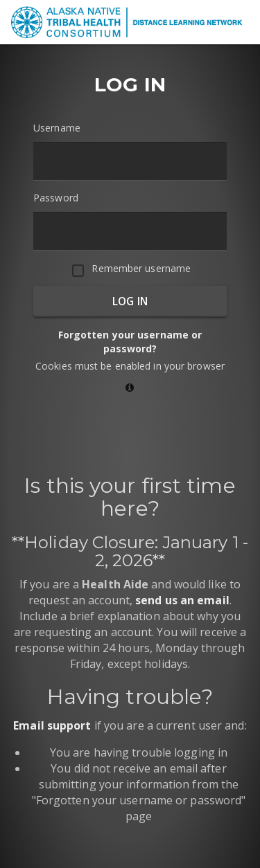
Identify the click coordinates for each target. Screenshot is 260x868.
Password (56, 198)
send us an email (182, 600)
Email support (52, 725)
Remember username (141, 268)
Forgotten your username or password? (130, 342)
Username (57, 128)
